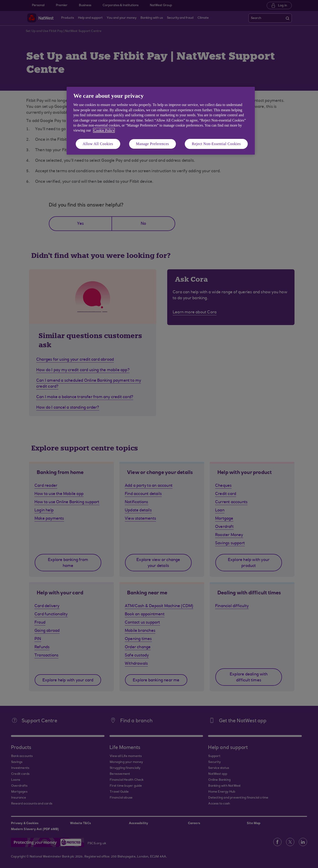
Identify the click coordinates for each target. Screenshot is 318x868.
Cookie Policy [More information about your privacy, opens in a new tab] (104, 130)
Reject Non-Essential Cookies (216, 144)
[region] (161, 121)
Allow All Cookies (98, 144)
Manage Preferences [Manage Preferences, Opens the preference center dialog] (152, 144)
